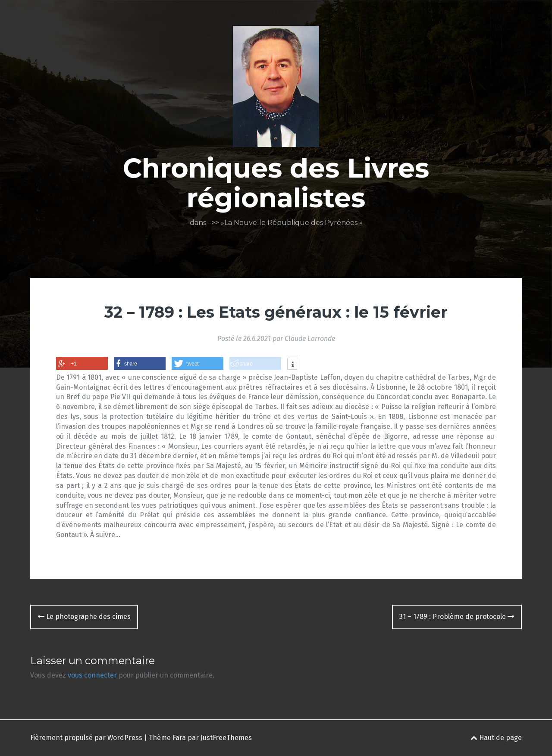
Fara (179, 738)
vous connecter (92, 675)
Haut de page (496, 738)
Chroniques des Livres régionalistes (276, 183)
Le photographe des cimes (84, 617)
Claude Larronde (310, 339)
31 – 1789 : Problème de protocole (457, 617)
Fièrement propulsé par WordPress (86, 738)
